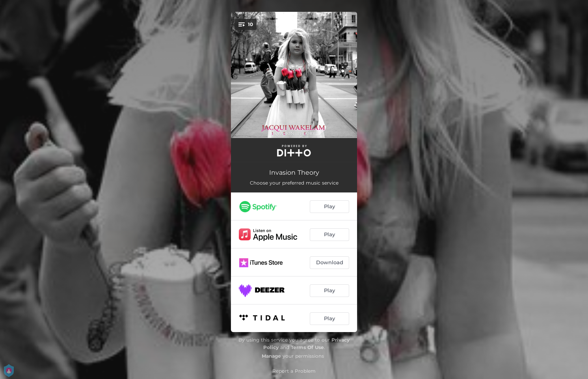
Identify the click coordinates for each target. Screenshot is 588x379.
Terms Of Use (307, 347)
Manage (271, 356)
